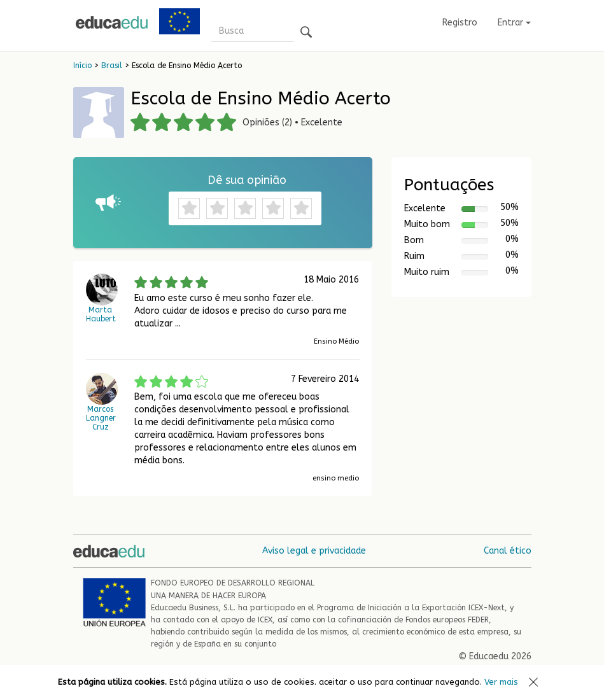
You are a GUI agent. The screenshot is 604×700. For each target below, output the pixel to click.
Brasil (112, 66)
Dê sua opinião (247, 180)
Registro (460, 23)
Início (82, 66)
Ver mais (501, 682)
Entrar (514, 23)
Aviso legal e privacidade (314, 551)
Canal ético (508, 551)
